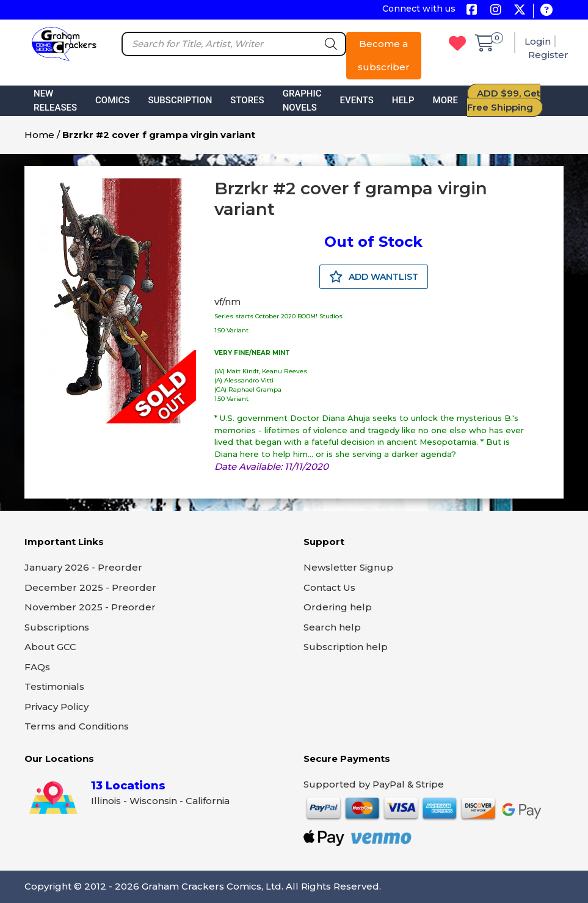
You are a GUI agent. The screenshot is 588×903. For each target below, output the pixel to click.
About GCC (50, 647)
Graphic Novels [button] (302, 101)
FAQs (37, 667)
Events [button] (357, 100)
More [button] (445, 100)
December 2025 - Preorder (90, 587)
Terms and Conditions (77, 726)
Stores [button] (247, 100)
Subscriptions (57, 627)
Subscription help (346, 647)
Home (39, 135)
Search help (332, 627)
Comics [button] (112, 100)
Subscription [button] (180, 100)
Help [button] (403, 100)
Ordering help (338, 607)
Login (538, 41)
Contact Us (329, 587)
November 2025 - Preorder (90, 607)
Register (548, 55)
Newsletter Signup (348, 567)
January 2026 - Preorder (83, 567)
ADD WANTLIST (374, 277)
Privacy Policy (56, 707)
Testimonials (54, 686)
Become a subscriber (384, 55)
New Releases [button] (55, 101)
